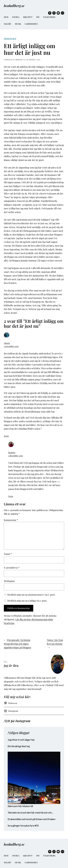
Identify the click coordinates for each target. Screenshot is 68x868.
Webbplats (9, 581)
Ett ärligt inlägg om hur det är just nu (29, 49)
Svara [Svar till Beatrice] (11, 496)
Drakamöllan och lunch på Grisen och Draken (32, 819)
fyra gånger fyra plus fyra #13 (23, 826)
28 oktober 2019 (33, 59)
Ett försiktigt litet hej (19, 746)
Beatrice (12, 452)
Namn (8, 554)
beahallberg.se (14, 6)
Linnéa (7, 343)
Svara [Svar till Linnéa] (6, 436)
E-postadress (12, 568)
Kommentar (11, 520)
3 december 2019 (15, 456)
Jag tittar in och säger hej (21, 740)
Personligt (10, 39)
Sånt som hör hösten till (20, 806)
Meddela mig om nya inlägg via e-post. (27, 601)
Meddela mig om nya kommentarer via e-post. (31, 595)
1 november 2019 (11, 346)
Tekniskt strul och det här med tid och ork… (30, 813)
